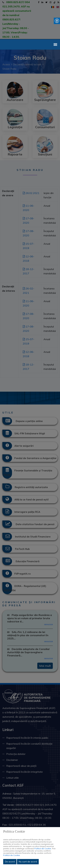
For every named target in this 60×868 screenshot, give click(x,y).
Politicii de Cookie (43, 849)
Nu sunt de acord (28, 862)
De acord (10, 862)
